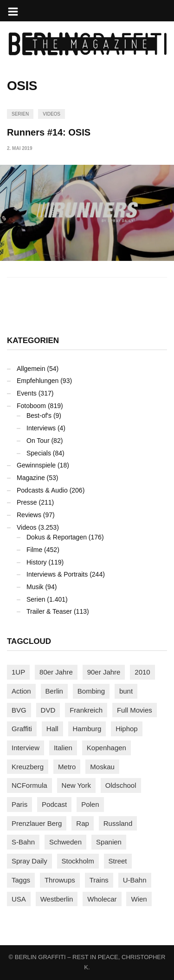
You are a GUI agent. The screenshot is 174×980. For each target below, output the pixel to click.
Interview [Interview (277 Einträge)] (26, 748)
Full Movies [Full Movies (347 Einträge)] (135, 710)
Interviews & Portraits (57, 574)
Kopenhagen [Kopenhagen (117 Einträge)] (106, 748)
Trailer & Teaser (49, 611)
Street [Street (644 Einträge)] (118, 861)
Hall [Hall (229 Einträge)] (52, 729)
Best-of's (39, 415)
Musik (35, 587)
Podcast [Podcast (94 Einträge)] (54, 804)
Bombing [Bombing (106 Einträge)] (91, 691)
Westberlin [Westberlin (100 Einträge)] (57, 899)
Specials (39, 453)
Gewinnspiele (36, 465)
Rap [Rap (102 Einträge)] (83, 823)
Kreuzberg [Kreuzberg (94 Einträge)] (28, 767)
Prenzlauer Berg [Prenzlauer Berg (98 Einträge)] (37, 823)
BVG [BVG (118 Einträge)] (19, 710)
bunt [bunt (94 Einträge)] (126, 691)
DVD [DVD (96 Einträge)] (48, 710)
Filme (34, 550)
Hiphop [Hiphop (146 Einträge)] (127, 729)
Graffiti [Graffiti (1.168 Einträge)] (22, 729)
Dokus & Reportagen (57, 537)
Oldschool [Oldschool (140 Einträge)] (121, 785)
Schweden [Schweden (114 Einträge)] (65, 842)
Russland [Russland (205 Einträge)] (118, 823)
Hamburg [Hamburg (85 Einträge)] (87, 729)
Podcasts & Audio (42, 490)
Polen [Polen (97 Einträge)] (90, 804)
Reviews (29, 515)
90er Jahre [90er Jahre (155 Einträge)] (104, 672)
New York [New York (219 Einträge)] (76, 785)
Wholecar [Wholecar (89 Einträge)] (102, 899)
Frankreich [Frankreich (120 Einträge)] (86, 710)
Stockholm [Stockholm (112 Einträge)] (78, 861)
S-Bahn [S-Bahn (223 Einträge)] (23, 842)
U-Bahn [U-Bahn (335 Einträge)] (135, 880)
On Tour (38, 441)
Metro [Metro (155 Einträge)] (67, 767)
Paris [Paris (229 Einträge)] (19, 804)
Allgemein (31, 369)
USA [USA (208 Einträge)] (19, 899)
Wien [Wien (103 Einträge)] (139, 899)
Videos (52, 114)
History (37, 562)
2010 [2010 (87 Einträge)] (142, 672)
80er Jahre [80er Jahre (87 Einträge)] (56, 672)
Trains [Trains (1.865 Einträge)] (99, 880)
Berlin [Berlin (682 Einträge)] (54, 691)
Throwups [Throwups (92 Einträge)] (60, 880)
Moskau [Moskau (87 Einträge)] (102, 767)
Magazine (31, 478)
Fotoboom (31, 406)
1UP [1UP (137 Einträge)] (18, 672)
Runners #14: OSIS (49, 132)
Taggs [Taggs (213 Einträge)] (21, 880)
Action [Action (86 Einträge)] (21, 691)
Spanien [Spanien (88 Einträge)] (109, 842)
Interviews (41, 428)
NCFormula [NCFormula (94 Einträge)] (29, 785)
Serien (20, 114)
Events (27, 393)
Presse (27, 502)
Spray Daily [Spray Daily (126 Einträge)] (29, 861)
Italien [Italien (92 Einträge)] (63, 748)
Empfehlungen (38, 381)
